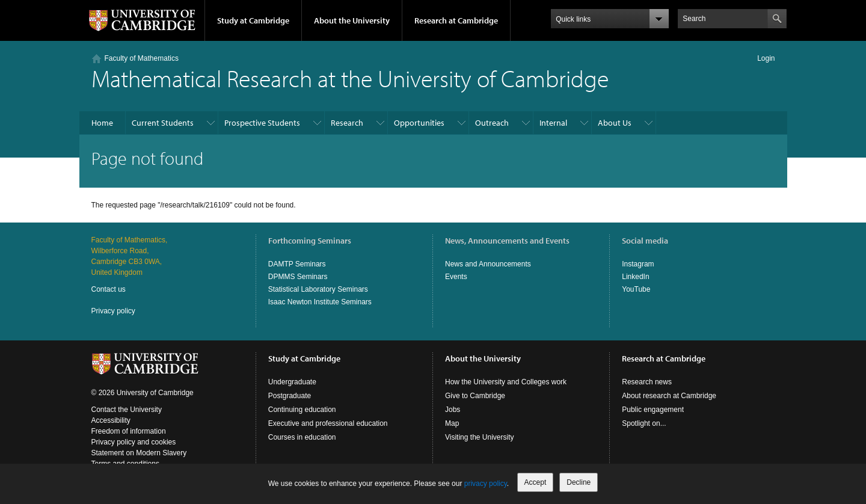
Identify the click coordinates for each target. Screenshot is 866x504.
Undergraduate (292, 382)
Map (452, 423)
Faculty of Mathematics (142, 58)
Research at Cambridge (456, 20)
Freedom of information (129, 431)
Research (347, 123)
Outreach (492, 123)
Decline (579, 482)
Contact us (109, 289)
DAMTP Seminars (297, 264)
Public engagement (653, 410)
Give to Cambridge (475, 396)
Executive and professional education (328, 423)
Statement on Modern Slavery (139, 453)
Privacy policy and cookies (134, 442)
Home (102, 123)
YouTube (636, 289)
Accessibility (111, 420)
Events (456, 277)
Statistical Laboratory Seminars (318, 289)
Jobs (453, 410)
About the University (352, 20)
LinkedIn (635, 277)
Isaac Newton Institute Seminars (320, 302)
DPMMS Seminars (298, 277)
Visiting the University (480, 437)
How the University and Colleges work (506, 382)
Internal (553, 123)
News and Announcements (488, 264)
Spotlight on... (644, 423)
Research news (647, 382)
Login (766, 58)
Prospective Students (262, 123)
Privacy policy (113, 311)
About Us (615, 123)
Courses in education (302, 437)
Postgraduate (290, 396)
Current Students (163, 123)
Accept (536, 482)
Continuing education (302, 410)
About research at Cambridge (669, 396)
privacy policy (486, 484)
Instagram (638, 264)
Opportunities (419, 123)
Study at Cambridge (253, 20)
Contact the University (127, 410)
